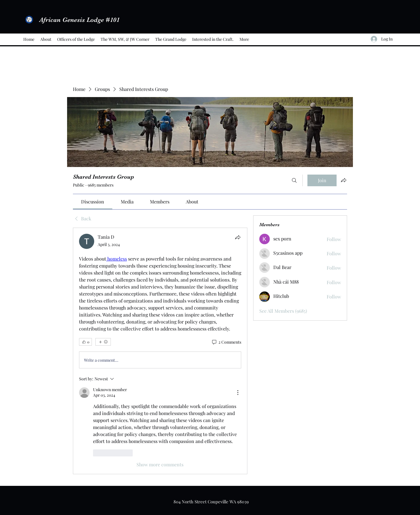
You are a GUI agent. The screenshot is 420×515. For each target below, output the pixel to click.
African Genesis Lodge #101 (79, 20)
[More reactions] (103, 342)
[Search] (294, 180)
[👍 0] (85, 342)
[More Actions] (238, 393)
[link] (93, 202)
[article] (160, 351)
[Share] (238, 237)
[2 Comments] (226, 342)
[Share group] (344, 180)
